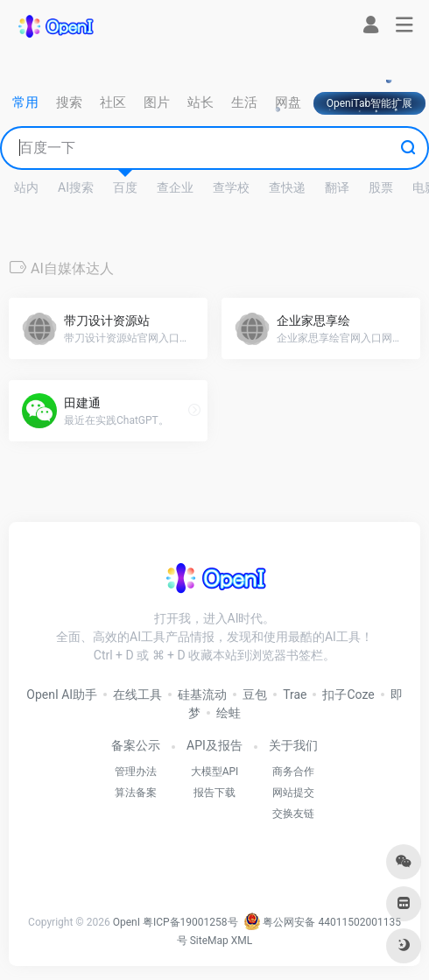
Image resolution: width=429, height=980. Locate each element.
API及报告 (214, 745)
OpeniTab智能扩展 (370, 103)
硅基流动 (202, 694)
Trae (295, 694)
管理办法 (136, 772)
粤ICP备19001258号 (190, 922)
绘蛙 (229, 713)
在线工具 (137, 694)
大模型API (215, 772)
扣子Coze (348, 694)
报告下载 (214, 793)
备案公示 (136, 745)
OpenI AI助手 (62, 694)
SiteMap (209, 941)
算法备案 (136, 793)
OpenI (127, 922)
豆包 (255, 694)
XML (242, 941)
